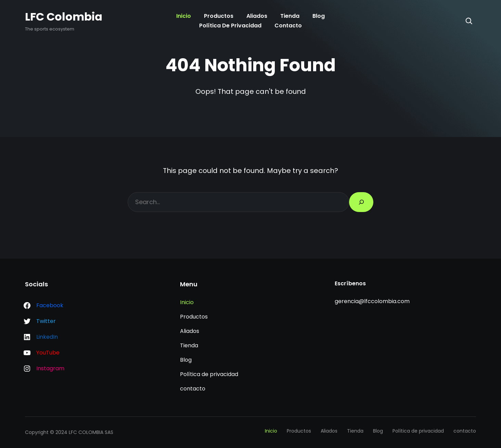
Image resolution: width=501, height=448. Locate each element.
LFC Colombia (64, 17)
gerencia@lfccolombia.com (372, 301)
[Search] (469, 21)
